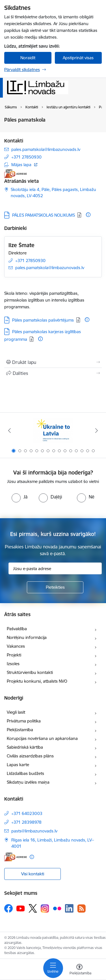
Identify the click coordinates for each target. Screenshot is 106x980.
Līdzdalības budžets (25, 773)
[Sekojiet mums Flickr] (57, 908)
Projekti (14, 655)
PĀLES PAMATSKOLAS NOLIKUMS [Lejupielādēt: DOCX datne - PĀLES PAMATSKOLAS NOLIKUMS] (44, 215)
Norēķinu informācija (27, 637)
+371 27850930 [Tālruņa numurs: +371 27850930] (26, 157)
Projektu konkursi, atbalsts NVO (37, 681)
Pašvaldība (17, 629)
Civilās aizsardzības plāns (30, 756)
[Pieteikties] (55, 587)
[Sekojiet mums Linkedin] (69, 908)
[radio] (20, 497)
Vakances (16, 646)
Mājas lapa (21, 165)
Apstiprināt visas (78, 58)
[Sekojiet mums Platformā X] (33, 908)
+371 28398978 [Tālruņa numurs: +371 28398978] (26, 822)
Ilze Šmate (21, 245)
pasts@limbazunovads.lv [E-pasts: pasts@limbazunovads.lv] (34, 831)
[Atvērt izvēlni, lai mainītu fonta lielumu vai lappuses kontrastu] (79, 970)
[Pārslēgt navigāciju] (53, 968)
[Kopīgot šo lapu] (53, 373)
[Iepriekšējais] (9, 430)
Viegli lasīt (16, 712)
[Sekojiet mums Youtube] (21, 908)
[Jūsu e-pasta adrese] (55, 568)
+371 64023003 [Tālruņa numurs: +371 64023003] (27, 813)
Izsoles (13, 664)
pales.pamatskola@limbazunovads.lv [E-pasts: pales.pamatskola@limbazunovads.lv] (46, 149)
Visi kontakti (33, 874)
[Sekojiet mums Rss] (81, 908)
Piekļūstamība (20, 730)
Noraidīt (28, 58)
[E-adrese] (16, 174)
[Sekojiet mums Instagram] (45, 908)
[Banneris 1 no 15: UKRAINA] (53, 431)
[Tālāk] (97, 430)
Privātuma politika (24, 721)
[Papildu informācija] (88, 215)
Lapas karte (18, 765)
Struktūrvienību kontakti (30, 672)
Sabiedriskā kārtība (25, 747)
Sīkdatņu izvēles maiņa (28, 782)
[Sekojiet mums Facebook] (8, 908)
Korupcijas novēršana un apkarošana (42, 738)
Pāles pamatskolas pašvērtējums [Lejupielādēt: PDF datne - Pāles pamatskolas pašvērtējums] (43, 320)
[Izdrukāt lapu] (53, 362)
